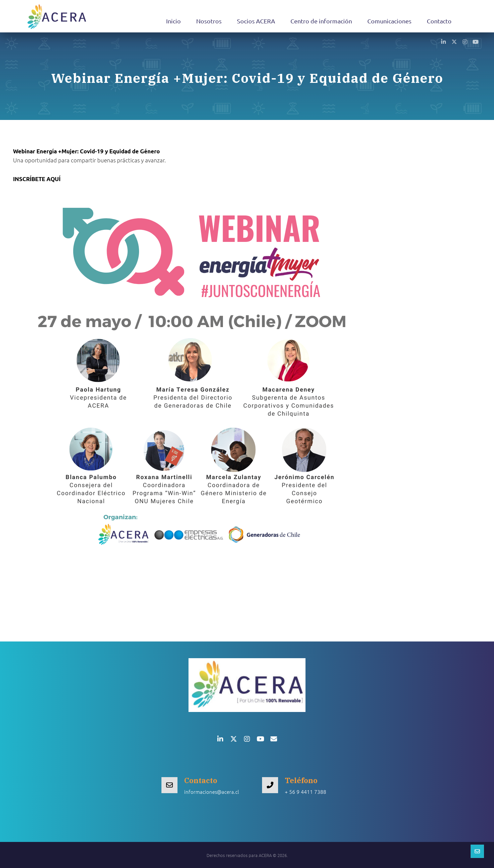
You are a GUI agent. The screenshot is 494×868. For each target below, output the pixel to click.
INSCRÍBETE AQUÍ (37, 179)
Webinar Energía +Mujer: (86, 151)
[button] (444, 41)
